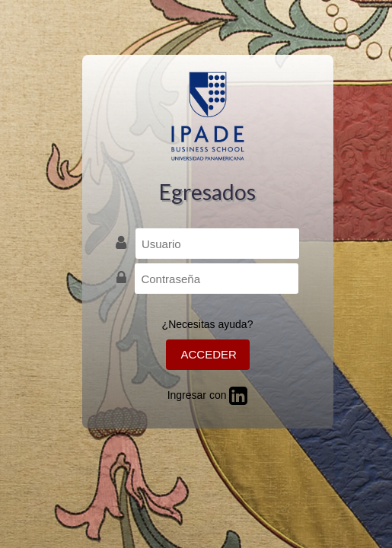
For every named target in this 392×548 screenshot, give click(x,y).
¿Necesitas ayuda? (208, 324)
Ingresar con (208, 395)
